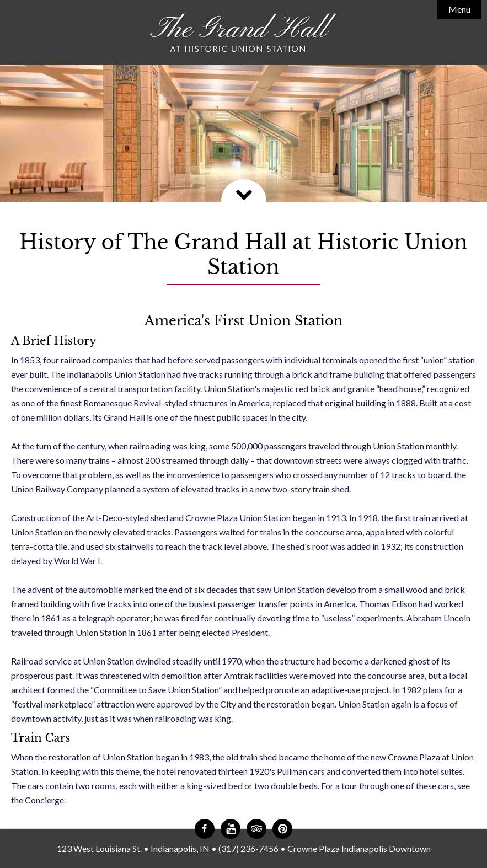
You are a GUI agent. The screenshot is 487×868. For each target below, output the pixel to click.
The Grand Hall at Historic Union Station (244, 33)
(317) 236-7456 (248, 848)
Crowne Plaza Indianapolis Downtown (359, 848)
